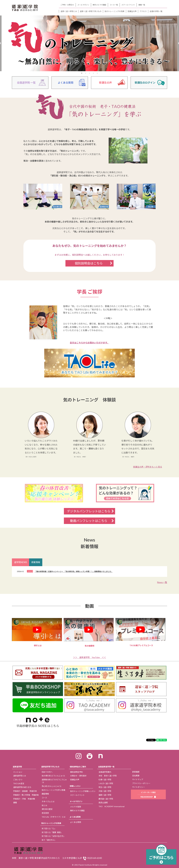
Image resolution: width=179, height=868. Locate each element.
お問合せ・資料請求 (78, 776)
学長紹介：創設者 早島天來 (25, 791)
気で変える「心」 (49, 828)
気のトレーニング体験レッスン (83, 791)
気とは (44, 805)
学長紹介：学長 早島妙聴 (24, 799)
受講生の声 (132, 11)
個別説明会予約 (76, 772)
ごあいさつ (18, 780)
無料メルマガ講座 (99, 5)
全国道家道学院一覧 (106, 767)
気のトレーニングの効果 (114, 11)
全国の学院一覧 (156, 11)
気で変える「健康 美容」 (52, 832)
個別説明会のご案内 (78, 767)
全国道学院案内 (105, 772)
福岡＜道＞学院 (105, 795)
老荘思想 (45, 813)
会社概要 (136, 776)
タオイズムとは (48, 802)
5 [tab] (97, 73)
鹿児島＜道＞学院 (106, 799)
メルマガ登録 (76, 807)
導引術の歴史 (47, 809)
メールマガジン (83, 5)
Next (169, 632)
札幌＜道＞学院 (105, 780)
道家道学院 (17, 767)
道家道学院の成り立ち (22, 787)
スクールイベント (128, 5)
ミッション (18, 772)
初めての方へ (47, 772)
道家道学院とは (20, 776)
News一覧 (162, 582)
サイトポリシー (139, 787)
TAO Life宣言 (19, 783)
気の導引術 (53, 776)
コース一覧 (114, 5)
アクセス (143, 11)
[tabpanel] (90, 43)
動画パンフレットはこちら (92, 521)
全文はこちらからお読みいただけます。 (90, 343)
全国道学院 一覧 (26, 83)
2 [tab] (86, 73)
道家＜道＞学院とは (69, 11)
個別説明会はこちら (89, 263)
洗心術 (51, 786)
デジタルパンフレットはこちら (89, 511)
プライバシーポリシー (141, 783)
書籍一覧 (142, 5)
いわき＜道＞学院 (106, 783)
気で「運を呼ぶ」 (49, 840)
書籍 (15, 803)
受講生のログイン (145, 83)
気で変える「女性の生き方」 (53, 836)
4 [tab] (93, 73)
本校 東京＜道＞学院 (108, 776)
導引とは (38, 632)
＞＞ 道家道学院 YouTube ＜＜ (90, 657)
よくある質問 (66, 83)
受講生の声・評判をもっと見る (148, 467)
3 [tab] (90, 73)
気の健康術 (90, 632)
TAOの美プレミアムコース (141, 632)
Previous (10, 632)
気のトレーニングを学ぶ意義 (53, 790)
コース (44, 798)
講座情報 (45, 794)
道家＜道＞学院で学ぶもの (91, 11)
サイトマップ (138, 779)
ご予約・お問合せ (67, 5)
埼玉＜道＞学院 (105, 787)
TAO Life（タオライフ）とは (53, 817)
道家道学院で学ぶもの (50, 767)
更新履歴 (136, 772)
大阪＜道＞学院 (105, 791)
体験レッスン (75, 786)
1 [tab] (82, 73)
